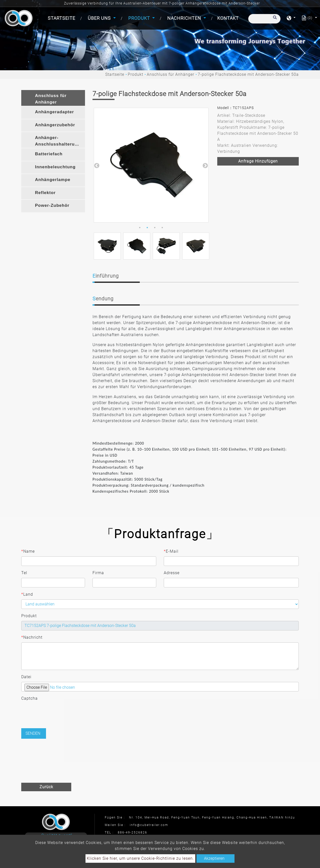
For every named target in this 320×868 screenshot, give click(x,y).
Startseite (62, 18)
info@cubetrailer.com (149, 825)
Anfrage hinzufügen (258, 161)
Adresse (172, 573)
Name (28, 551)
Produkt (135, 74)
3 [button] (155, 228)
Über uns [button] (100, 18)
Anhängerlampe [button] (53, 180)
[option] (151, 165)
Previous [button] (96, 165)
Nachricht (32, 637)
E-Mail (171, 551)
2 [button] (147, 228)
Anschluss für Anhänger (170, 74)
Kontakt (228, 18)
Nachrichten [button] (185, 18)
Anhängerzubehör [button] (55, 125)
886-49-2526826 (132, 832)
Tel (24, 573)
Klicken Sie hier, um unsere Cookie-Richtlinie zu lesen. (140, 858)
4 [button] (162, 228)
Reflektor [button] (45, 193)
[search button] (274, 20)
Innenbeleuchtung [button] (55, 167)
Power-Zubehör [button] (52, 205)
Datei (26, 677)
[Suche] (264, 19)
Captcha (29, 698)
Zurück (46, 787)
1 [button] (140, 228)
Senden (33, 733)
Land (27, 594)
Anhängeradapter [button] (54, 112)
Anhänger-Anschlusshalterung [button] (58, 141)
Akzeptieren (214, 858)
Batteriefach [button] (49, 154)
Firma (98, 573)
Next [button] (205, 165)
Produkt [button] (140, 18)
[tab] (53, 98)
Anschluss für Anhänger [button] (51, 99)
